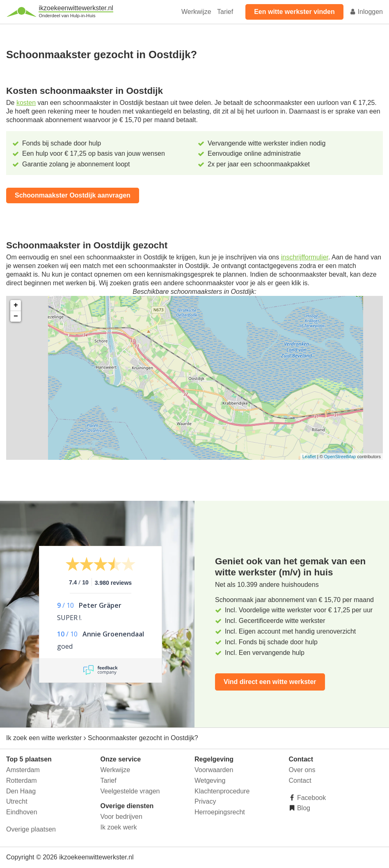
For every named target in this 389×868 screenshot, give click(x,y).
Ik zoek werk (119, 827)
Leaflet (309, 457)
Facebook (311, 798)
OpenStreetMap (340, 457)
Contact (300, 781)
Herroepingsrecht (220, 812)
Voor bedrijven (121, 817)
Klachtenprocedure (222, 791)
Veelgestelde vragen (130, 791)
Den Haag (21, 791)
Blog (303, 808)
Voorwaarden (214, 770)
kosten (26, 103)
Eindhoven (22, 812)
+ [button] (16, 305)
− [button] (16, 316)
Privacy (205, 801)
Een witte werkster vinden (294, 12)
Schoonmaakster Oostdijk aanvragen (73, 195)
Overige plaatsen (31, 829)
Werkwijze (196, 12)
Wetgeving (210, 781)
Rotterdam (22, 781)
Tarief (225, 12)
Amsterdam (23, 770)
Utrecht (17, 801)
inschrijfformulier (305, 257)
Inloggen (366, 12)
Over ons (302, 770)
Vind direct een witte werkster (270, 682)
